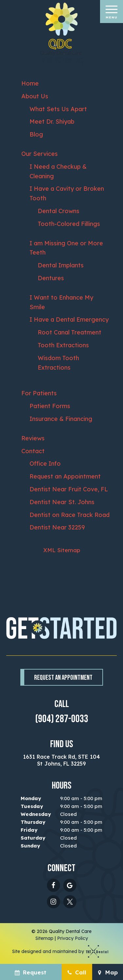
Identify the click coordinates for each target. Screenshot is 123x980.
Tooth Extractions (63, 345)
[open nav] (111, 12)
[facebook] (53, 885)
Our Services (40, 154)
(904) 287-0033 (62, 719)
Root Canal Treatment (70, 332)
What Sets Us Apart (58, 109)
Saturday (33, 838)
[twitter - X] (70, 902)
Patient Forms (50, 406)
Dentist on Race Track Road (70, 515)
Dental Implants (61, 265)
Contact (33, 451)
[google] (70, 885)
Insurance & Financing (61, 419)
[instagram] (53, 902)
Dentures (51, 278)
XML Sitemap (62, 550)
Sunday (30, 846)
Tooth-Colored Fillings (69, 224)
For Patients (39, 393)
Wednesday (36, 814)
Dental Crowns (59, 211)
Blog (36, 134)
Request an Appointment (65, 476)
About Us (35, 96)
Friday (29, 830)
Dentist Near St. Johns (62, 502)
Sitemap (44, 938)
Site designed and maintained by (58, 951)
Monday (31, 798)
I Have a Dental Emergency (69, 319)
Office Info (45, 464)
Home (30, 83)
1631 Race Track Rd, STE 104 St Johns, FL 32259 (61, 760)
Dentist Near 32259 (57, 527)
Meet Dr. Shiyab (52, 122)
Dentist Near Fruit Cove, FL (69, 489)
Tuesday (32, 806)
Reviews (33, 438)
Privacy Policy (72, 938)
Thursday (33, 822)
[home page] (62, 33)
